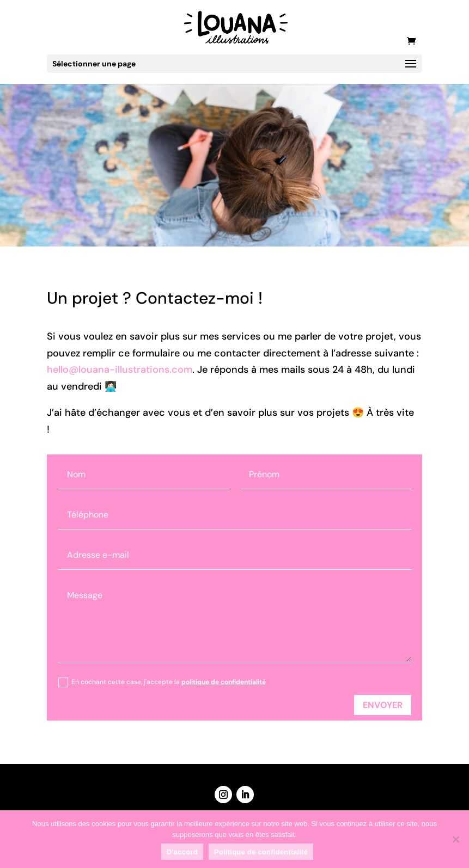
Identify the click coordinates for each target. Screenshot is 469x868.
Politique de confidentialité (261, 852)
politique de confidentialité (224, 682)
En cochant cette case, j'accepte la (162, 682)
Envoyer (383, 705)
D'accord (182, 852)
